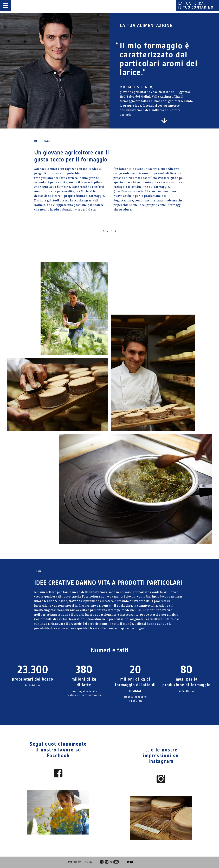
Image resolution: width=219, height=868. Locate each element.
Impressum (75, 862)
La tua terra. (196, 6)
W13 (130, 862)
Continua (110, 231)
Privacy (88, 862)
